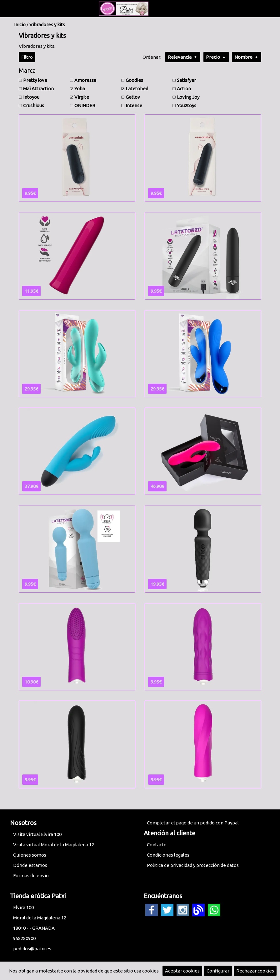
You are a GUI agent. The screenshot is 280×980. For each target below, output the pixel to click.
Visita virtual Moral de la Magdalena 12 (54, 845)
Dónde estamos (30, 865)
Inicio (20, 25)
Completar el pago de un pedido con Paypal (193, 823)
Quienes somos (30, 855)
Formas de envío (31, 876)
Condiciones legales (168, 855)
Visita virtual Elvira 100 (37, 834)
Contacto (157, 845)
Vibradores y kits (47, 25)
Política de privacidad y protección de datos (193, 865)
